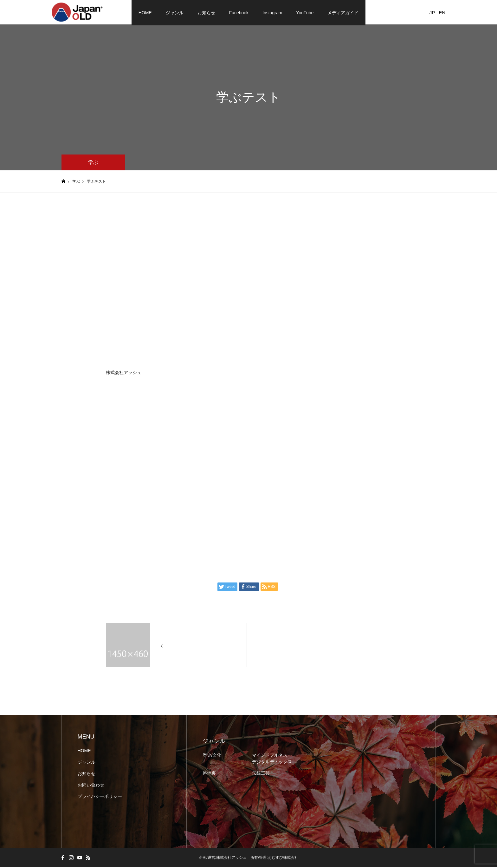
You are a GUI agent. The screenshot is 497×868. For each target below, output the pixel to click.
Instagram (272, 13)
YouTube (305, 13)
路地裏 (209, 774)
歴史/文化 (212, 756)
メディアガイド (343, 13)
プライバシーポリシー (100, 797)
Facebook (239, 13)
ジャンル (175, 13)
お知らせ (206, 13)
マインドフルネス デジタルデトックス (272, 759)
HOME (145, 13)
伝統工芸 (261, 774)
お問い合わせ (91, 786)
